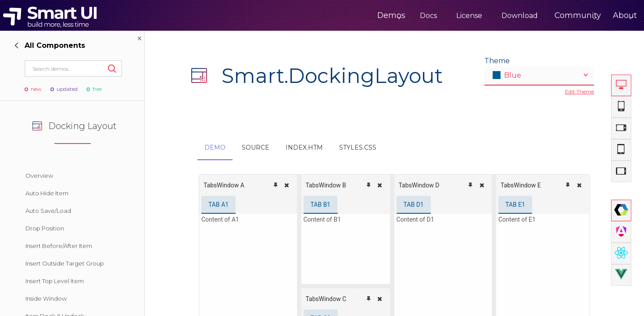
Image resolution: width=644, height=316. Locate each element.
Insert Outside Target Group (65, 263)
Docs (397, 16)
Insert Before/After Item (59, 246)
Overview (39, 176)
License (438, 16)
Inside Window (46, 298)
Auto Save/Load (48, 211)
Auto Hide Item (47, 193)
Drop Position (45, 228)
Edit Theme (580, 92)
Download (488, 16)
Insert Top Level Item (55, 281)
